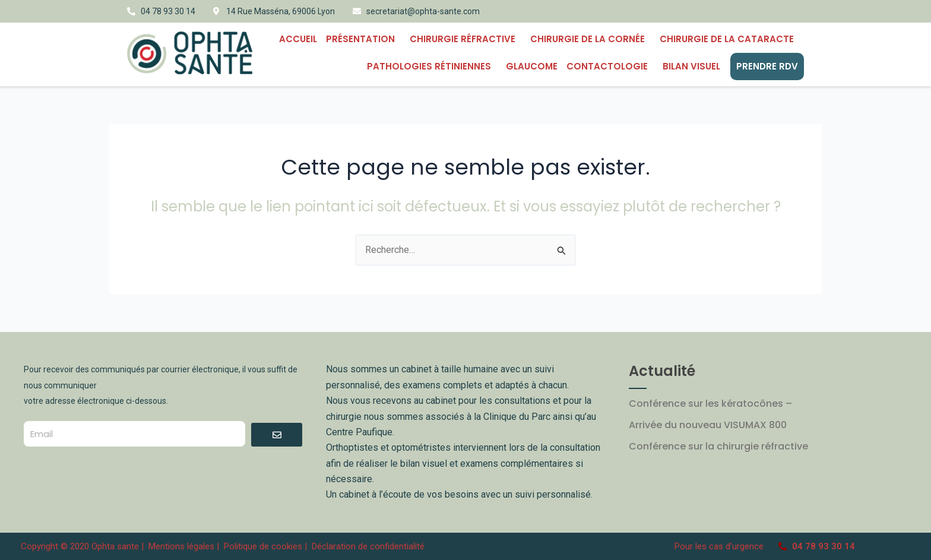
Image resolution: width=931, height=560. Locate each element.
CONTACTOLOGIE (610, 66)
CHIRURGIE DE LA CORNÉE (590, 39)
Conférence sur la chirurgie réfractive (718, 446)
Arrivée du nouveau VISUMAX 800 (708, 425)
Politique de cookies (263, 546)
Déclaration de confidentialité (368, 546)
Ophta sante (115, 546)
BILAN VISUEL (694, 66)
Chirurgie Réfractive (465, 39)
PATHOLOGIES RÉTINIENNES (432, 66)
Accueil (298, 39)
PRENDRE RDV (767, 66)
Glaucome (532, 66)
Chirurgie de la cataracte (730, 39)
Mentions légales (183, 546)
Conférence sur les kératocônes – (710, 404)
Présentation (363, 39)
